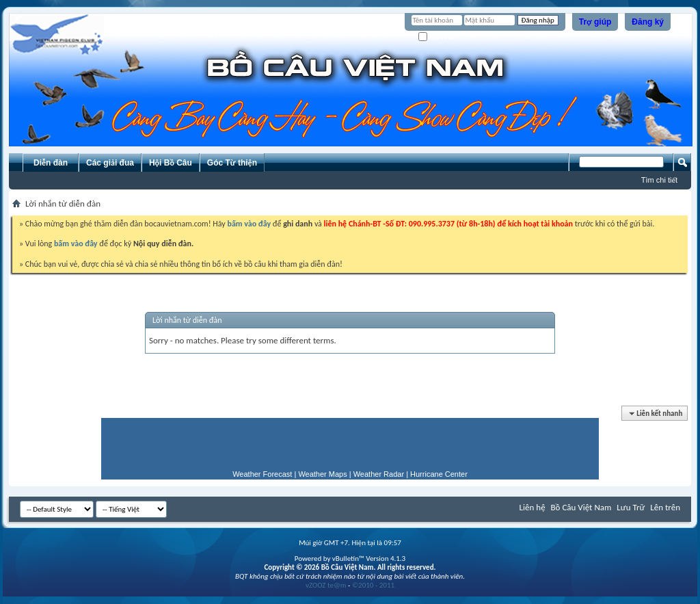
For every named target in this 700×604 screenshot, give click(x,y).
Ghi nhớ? (438, 37)
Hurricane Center (439, 474)
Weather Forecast (262, 474)
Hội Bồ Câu (171, 163)
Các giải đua (110, 163)
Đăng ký (648, 22)
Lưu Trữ (631, 507)
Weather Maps (322, 474)
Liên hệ (533, 507)
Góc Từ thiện (232, 163)
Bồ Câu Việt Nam (581, 507)
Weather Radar (379, 474)
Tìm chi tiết (659, 180)
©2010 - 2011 (373, 585)
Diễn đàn (51, 163)
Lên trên (665, 507)
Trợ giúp (595, 22)
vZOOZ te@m (326, 585)
